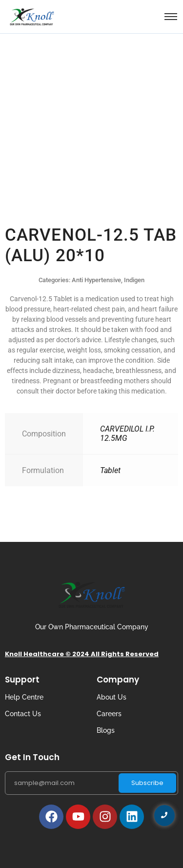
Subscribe (147, 783)
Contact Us (23, 714)
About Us (112, 697)
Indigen (134, 280)
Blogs (106, 730)
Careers (109, 714)
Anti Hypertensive (96, 280)
